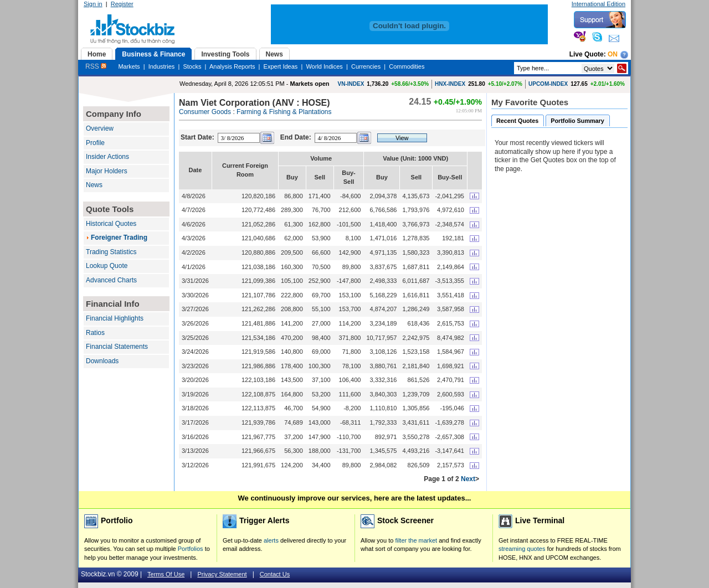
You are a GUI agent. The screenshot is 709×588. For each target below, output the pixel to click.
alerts (271, 540)
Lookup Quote (107, 266)
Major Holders (107, 171)
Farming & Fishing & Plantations (284, 112)
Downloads (102, 361)
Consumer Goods (205, 112)
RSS (96, 66)
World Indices (324, 66)
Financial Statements (117, 347)
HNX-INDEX (450, 84)
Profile (95, 143)
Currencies (366, 66)
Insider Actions (107, 157)
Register (122, 4)
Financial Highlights (115, 318)
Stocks (192, 66)
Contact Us (275, 574)
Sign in (93, 4)
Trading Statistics (111, 252)
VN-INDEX (351, 84)
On (613, 54)
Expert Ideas (281, 66)
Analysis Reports (232, 66)
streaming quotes (522, 549)
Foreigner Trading (119, 238)
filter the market (416, 540)
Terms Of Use (166, 574)
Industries (162, 66)
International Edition (598, 4)
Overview (100, 128)
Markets (129, 66)
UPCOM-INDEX (548, 84)
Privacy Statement (222, 574)
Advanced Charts (111, 280)
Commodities (407, 66)
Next (468, 479)
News (94, 185)
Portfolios (191, 549)
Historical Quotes (111, 224)
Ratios (95, 333)
